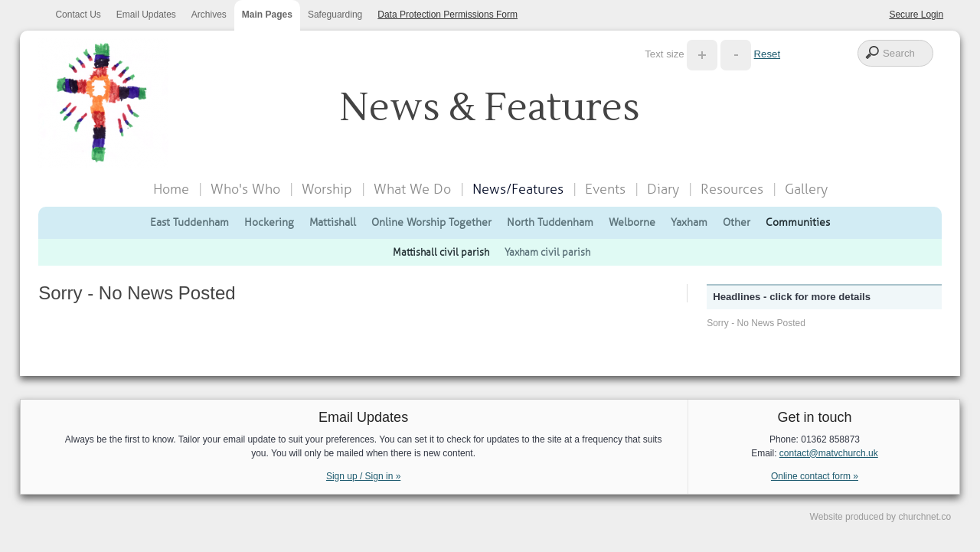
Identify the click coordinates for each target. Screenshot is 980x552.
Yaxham (689, 222)
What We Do (412, 189)
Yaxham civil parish (547, 252)
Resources (732, 189)
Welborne (632, 222)
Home (171, 189)
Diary (663, 189)
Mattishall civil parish (441, 252)
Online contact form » (815, 476)
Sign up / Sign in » (363, 476)
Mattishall (333, 222)
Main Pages (267, 15)
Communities (798, 222)
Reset (767, 54)
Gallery (806, 189)
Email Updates (146, 15)
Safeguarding (335, 15)
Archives (209, 15)
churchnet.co (924, 517)
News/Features (518, 189)
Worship (327, 189)
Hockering (269, 222)
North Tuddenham (550, 222)
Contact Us (78, 15)
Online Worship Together (431, 222)
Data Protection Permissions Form (448, 15)
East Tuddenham (189, 222)
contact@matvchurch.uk (829, 453)
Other (737, 222)
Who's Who (245, 189)
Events (605, 189)
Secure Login (916, 15)
